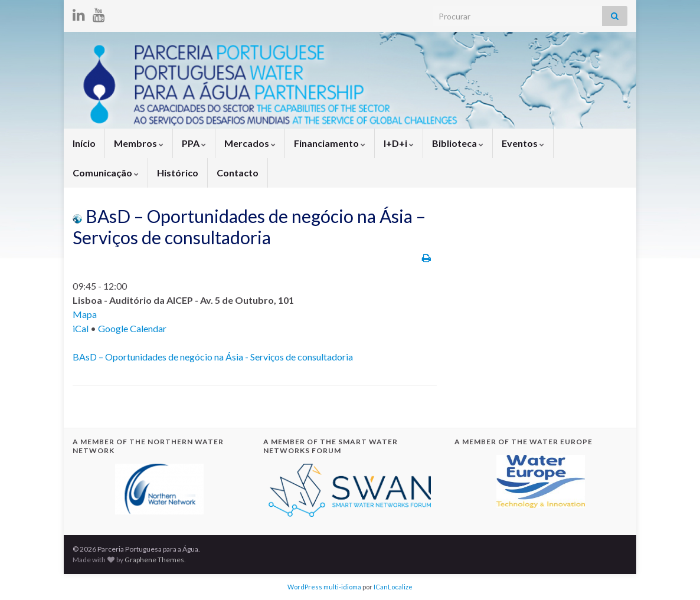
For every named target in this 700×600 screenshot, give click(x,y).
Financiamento (330, 143)
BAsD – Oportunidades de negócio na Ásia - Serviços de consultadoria (213, 357)
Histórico (178, 173)
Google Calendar (132, 328)
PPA (194, 143)
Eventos (523, 143)
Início (84, 143)
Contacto (238, 173)
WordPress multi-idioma (324, 587)
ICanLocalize (393, 587)
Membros (139, 143)
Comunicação (106, 173)
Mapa (85, 314)
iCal (81, 328)
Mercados (250, 143)
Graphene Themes (154, 560)
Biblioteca (458, 143)
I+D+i (399, 143)
